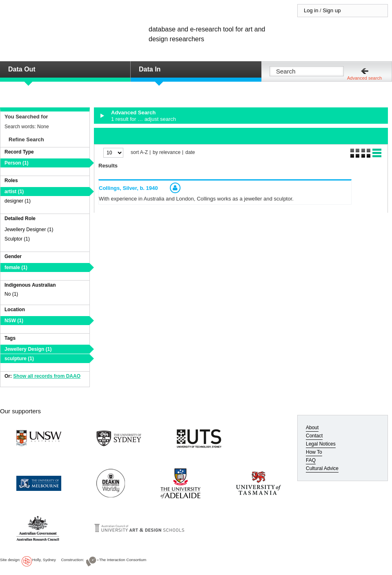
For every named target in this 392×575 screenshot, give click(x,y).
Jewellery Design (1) (28, 349)
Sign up (332, 10)
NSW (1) (14, 321)
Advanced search (364, 78)
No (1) (11, 294)
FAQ (311, 460)
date (190, 153)
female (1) (16, 267)
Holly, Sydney (44, 560)
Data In (150, 69)
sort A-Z (139, 153)
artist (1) (14, 192)
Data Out (22, 69)
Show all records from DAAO (47, 376)
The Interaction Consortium (123, 560)
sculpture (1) (19, 359)
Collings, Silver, (128, 188)
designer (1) (18, 201)
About (312, 428)
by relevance (167, 153)
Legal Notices (321, 444)
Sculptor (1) (17, 239)
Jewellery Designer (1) (29, 230)
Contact (314, 436)
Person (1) (17, 163)
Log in (311, 10)
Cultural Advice (322, 468)
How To (314, 452)
